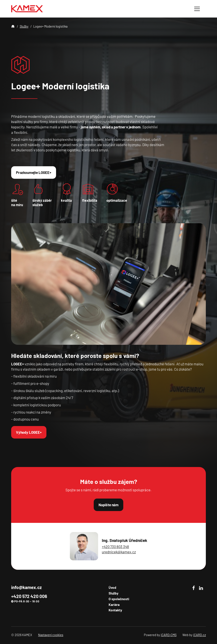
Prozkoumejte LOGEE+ (34, 172)
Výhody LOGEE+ (29, 432)
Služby (24, 26)
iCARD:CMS (169, 635)
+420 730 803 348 (115, 547)
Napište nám (108, 505)
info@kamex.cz (26, 587)
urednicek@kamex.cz (119, 552)
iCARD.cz (199, 635)
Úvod (112, 587)
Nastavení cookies (51, 635)
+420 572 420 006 (29, 596)
